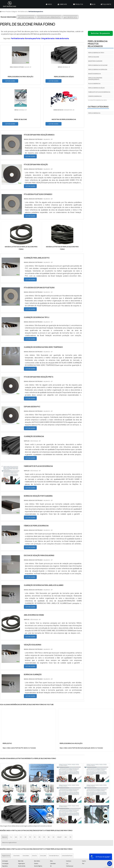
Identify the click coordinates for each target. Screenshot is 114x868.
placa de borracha (94, 84)
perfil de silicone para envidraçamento (95, 79)
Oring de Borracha (48, 38)
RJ (11, 795)
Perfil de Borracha (18, 38)
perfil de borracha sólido (96, 88)
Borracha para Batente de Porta (74, 845)
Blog (93, 4)
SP (25, 795)
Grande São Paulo (54, 813)
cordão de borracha (95, 96)
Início (49, 4)
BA (49, 795)
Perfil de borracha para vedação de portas (49, 17)
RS (39, 795)
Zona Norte (16, 813)
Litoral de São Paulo (67, 813)
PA (70, 795)
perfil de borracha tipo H (96, 53)
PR (30, 795)
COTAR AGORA (10, 81)
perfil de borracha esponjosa (26, 17)
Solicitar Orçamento (100, 33)
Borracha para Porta (33, 38)
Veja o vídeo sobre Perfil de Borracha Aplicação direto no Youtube (81, 706)
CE (53, 795)
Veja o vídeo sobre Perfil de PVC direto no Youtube (19, 706)
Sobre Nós (62, 4)
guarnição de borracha (70, 17)
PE (44, 795)
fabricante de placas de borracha (99, 92)
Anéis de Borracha (62, 38)
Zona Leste (43, 813)
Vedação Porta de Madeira (72, 841)
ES (21, 795)
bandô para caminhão (95, 61)
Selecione (5, 795)
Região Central (6, 813)
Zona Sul (34, 813)
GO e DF (59, 795)
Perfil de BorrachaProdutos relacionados (98, 44)
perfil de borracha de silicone (98, 65)
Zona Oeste (26, 813)
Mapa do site (100, 844)
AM (66, 795)
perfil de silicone (94, 57)
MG (16, 795)
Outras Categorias (98, 107)
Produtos (78, 4)
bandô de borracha (95, 74)
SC (35, 795)
